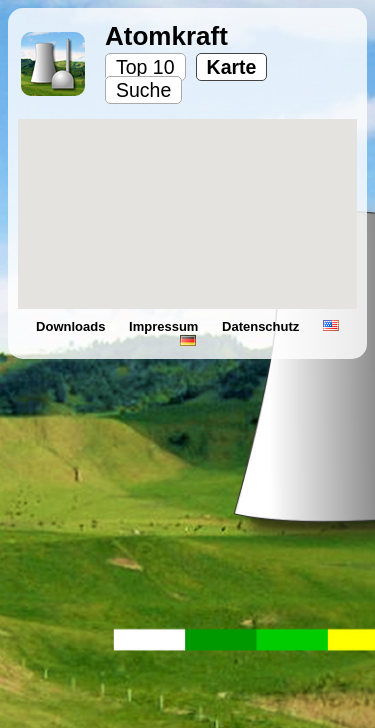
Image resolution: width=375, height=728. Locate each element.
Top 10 (145, 67)
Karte (232, 67)
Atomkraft (166, 36)
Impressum (165, 326)
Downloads (72, 326)
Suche (143, 90)
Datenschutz (262, 326)
